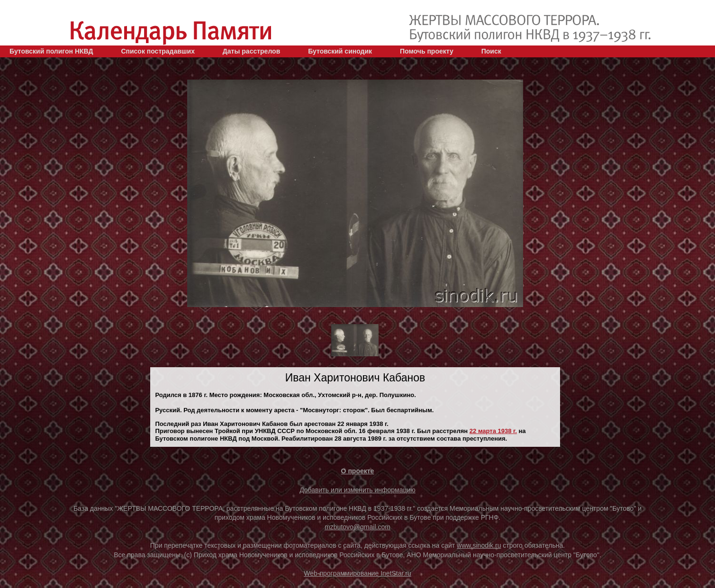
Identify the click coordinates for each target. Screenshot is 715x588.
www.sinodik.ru (479, 545)
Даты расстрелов (251, 51)
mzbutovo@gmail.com (357, 527)
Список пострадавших (158, 51)
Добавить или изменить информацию (357, 490)
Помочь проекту (427, 51)
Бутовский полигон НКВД (51, 51)
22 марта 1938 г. (493, 431)
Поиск (491, 51)
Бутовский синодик (340, 51)
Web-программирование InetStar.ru (357, 573)
